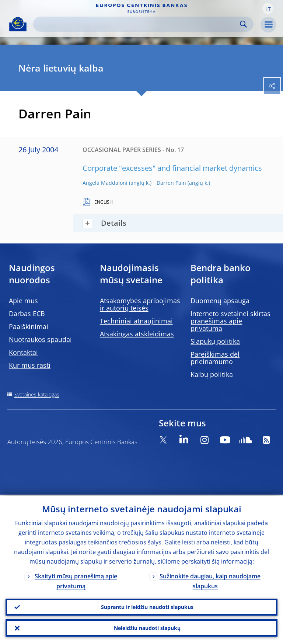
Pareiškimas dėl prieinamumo (215, 358)
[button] (268, 8)
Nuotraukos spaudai (40, 339)
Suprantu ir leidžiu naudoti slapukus (147, 606)
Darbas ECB (27, 314)
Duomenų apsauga (220, 301)
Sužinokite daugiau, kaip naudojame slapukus (210, 580)
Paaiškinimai (29, 326)
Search (243, 24)
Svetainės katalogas (37, 394)
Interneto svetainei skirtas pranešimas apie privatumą (230, 321)
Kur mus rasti (30, 365)
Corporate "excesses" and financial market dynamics (172, 168)
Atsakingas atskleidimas (137, 334)
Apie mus (23, 301)
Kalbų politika (212, 374)
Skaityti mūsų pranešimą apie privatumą (76, 580)
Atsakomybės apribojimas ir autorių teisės (140, 304)
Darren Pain (171, 183)
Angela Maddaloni (105, 183)
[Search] (137, 24)
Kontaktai (23, 352)
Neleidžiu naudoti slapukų (147, 628)
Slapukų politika (215, 341)
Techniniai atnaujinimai (136, 321)
